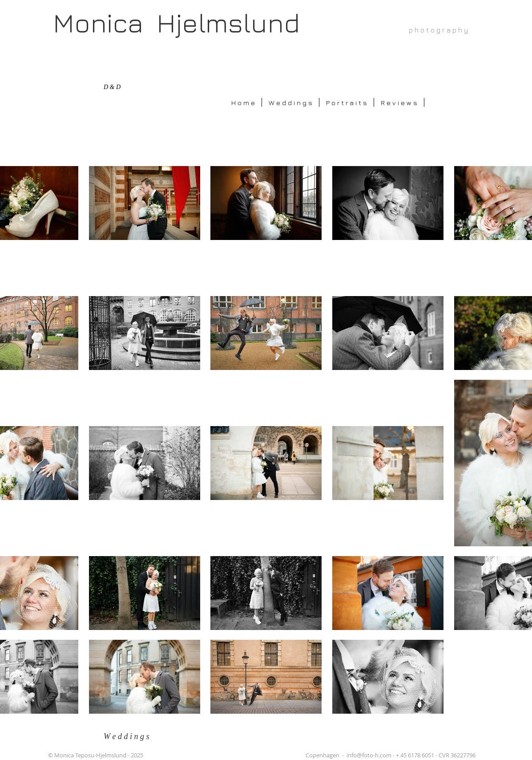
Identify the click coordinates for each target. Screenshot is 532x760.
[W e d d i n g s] (133, 737)
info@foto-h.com (369, 755)
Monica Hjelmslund (176, 22)
